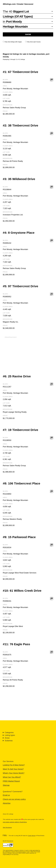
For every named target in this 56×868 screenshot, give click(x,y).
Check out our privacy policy (14, 799)
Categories (9, 732)
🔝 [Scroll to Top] (52, 861)
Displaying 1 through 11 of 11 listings (14, 59)
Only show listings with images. (12, 42)
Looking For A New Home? (14, 765)
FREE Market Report (11, 781)
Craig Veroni (32, 836)
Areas (7, 738)
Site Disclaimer (7, 827)
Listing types (10, 735)
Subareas (9, 741)
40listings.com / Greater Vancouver (18, 4)
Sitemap (6, 785)
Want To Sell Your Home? (13, 769)
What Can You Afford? (12, 777)
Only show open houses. (33, 42)
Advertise (7, 803)
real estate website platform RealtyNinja (15, 822)
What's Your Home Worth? (14, 773)
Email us (6, 795)
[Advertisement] (28, 352)
